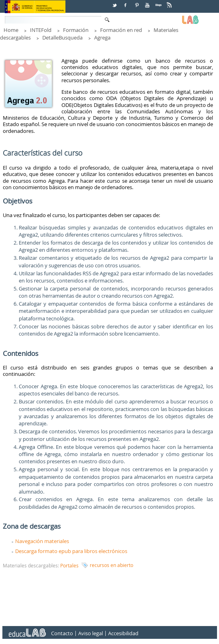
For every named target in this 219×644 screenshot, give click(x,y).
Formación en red (121, 30)
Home (11, 30)
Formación (76, 30)
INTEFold (41, 30)
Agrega (102, 38)
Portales (69, 565)
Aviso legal (91, 634)
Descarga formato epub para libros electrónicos (71, 551)
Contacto (62, 634)
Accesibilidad (123, 634)
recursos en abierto (111, 565)
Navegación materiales (42, 541)
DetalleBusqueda (62, 38)
